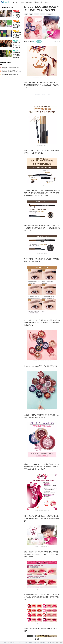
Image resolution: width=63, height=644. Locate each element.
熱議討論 (36, 2)
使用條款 (4, 642)
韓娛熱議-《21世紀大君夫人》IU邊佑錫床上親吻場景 (11, 71)
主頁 (12, 2)
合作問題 (20, 642)
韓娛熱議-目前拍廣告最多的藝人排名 (11, 68)
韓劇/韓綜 (29, 2)
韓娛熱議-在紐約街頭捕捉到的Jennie (11, 74)
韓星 (23, 2)
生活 (42, 2)
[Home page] (5, 3)
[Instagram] (61, 643)
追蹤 (39, 42)
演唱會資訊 (49, 2)
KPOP (18, 2)
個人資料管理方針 (12, 642)
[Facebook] (57, 643)
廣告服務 (25, 642)
